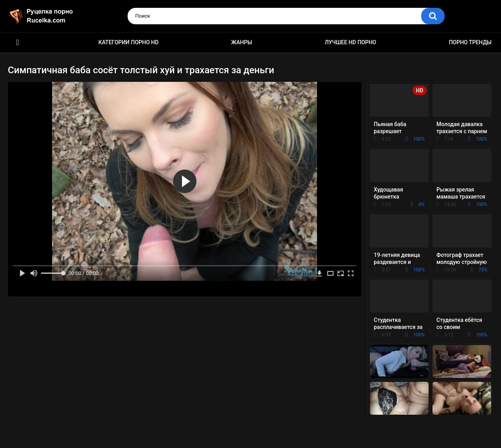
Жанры (242, 42)
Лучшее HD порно (351, 42)
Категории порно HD (128, 42)
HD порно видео (18, 42)
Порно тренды (470, 42)
